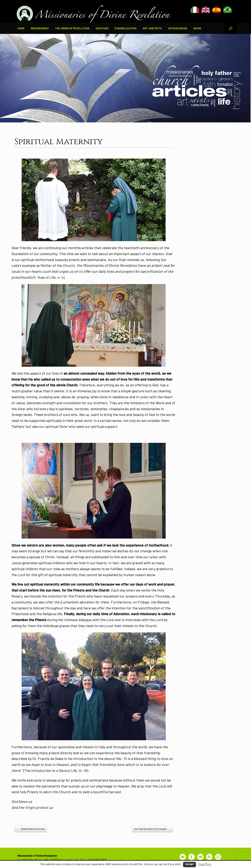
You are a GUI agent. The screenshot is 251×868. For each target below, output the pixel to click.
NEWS (197, 28)
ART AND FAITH (152, 28)
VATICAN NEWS (178, 28)
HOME (21, 28)
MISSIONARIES (40, 28)
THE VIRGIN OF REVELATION (72, 28)
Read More (205, 864)
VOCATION (102, 28)
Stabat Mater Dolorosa (31, 829)
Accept (189, 864)
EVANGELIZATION (125, 28)
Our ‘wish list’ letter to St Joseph (152, 829)
